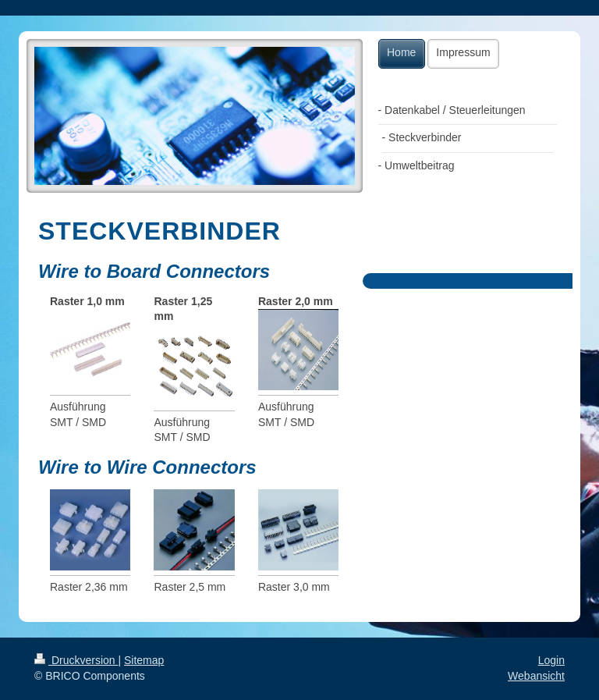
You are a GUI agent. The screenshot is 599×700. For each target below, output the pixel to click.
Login (551, 660)
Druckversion (76, 660)
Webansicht (536, 676)
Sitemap (144, 660)
